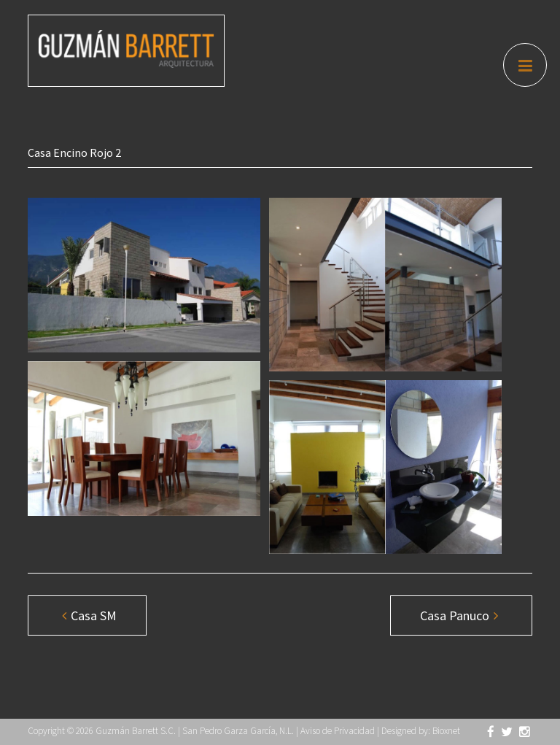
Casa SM (89, 615)
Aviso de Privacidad (338, 731)
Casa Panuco (459, 615)
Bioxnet (446, 731)
